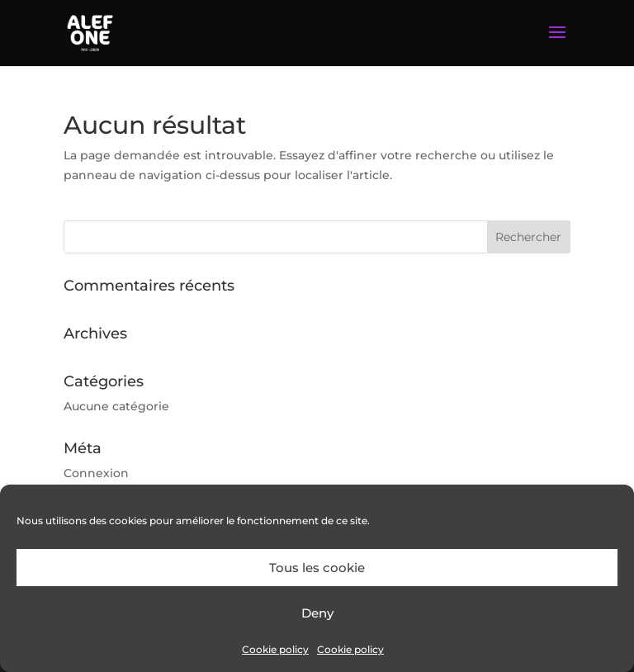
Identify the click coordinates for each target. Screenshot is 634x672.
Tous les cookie (317, 568)
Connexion (96, 473)
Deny (317, 613)
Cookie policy (275, 649)
